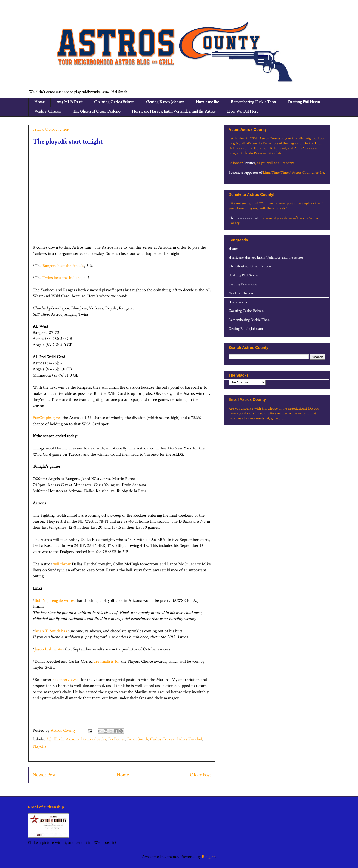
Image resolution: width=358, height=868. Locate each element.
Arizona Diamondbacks (86, 739)
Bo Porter (117, 739)
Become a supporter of (245, 173)
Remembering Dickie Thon (253, 102)
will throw (62, 564)
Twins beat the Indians (62, 278)
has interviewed (67, 680)
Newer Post (44, 775)
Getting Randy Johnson (165, 102)
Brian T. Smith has (51, 631)
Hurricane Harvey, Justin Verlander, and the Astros (174, 112)
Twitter (250, 163)
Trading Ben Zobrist (243, 284)
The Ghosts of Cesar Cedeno (97, 112)
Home (39, 102)
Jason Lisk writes (49, 649)
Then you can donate (244, 218)
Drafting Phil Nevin (304, 102)
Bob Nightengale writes (55, 601)
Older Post (200, 775)
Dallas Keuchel (189, 739)
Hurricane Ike (207, 102)
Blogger (208, 857)
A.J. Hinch (55, 739)
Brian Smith (138, 739)
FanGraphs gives (47, 418)
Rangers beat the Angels (63, 266)
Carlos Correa (162, 739)
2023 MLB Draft (69, 102)
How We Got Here (243, 112)
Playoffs (40, 746)
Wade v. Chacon (48, 112)
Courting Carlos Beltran (114, 102)
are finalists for (107, 661)
